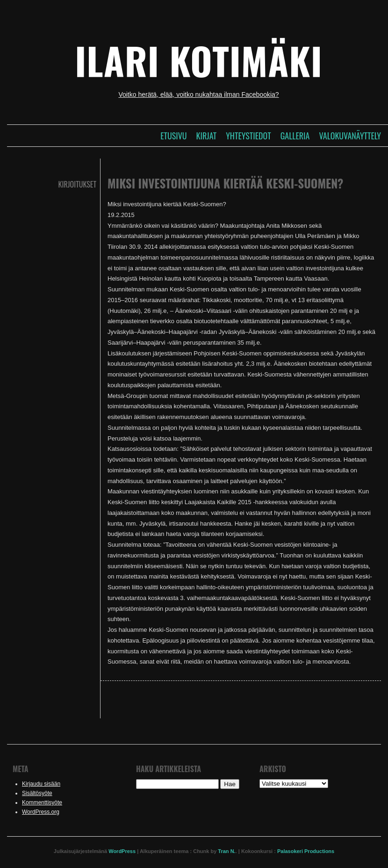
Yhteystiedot (248, 136)
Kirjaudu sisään (41, 784)
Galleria (295, 136)
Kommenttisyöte (42, 803)
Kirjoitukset (77, 184)
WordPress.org (41, 812)
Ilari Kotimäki (198, 60)
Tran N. (226, 851)
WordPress (122, 851)
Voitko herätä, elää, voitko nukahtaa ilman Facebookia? (198, 94)
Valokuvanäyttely (350, 136)
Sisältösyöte (37, 793)
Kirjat (207, 136)
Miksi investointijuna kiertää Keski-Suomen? (225, 183)
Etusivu (173, 136)
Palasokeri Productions (306, 851)
